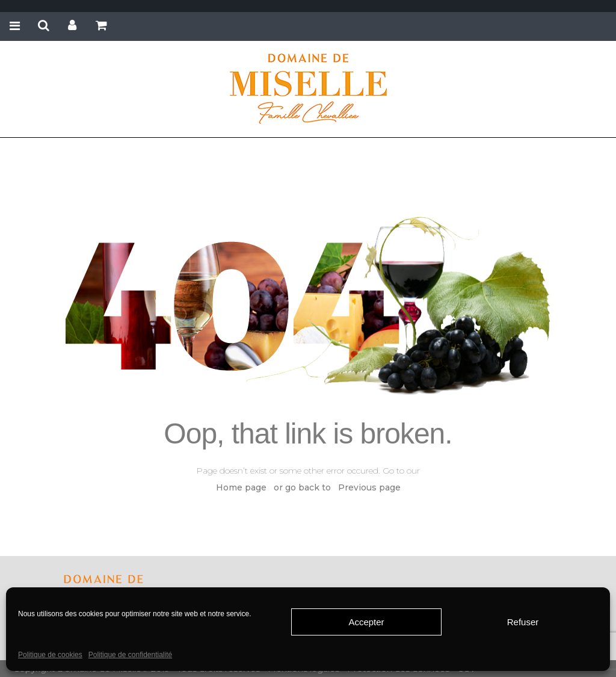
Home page (241, 487)
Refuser (523, 622)
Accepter (366, 622)
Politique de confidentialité (130, 655)
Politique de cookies (50, 655)
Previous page (369, 487)
